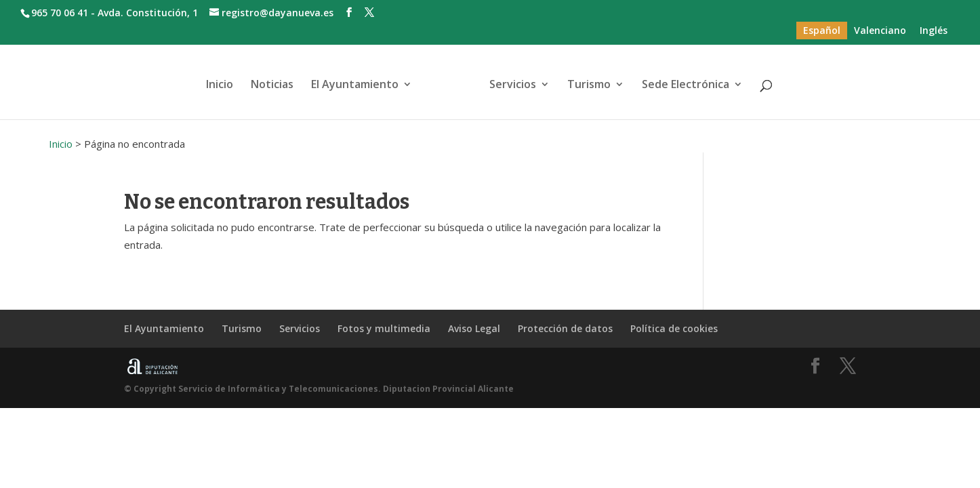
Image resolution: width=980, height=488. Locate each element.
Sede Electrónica (686, 85)
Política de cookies (674, 328)
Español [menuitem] (822, 30)
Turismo (589, 85)
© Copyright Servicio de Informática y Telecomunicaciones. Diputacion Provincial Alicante (319, 389)
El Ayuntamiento (355, 85)
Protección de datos (565, 328)
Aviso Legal (474, 328)
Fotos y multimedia (384, 328)
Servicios (513, 85)
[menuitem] (822, 30)
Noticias (272, 85)
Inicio (220, 85)
